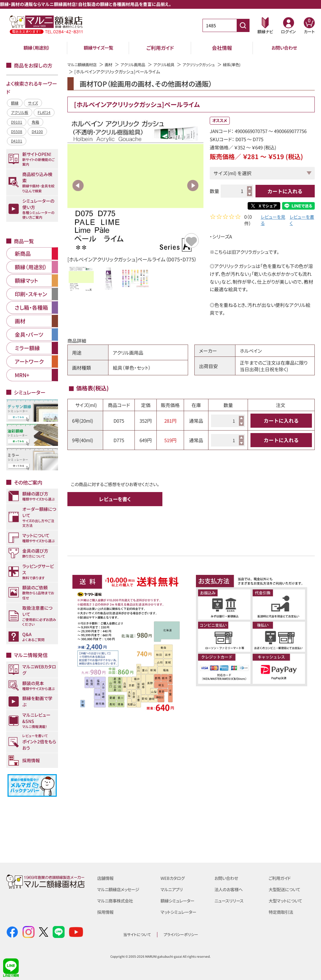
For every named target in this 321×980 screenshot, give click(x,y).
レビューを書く (300, 221)
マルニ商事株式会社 (118, 900)
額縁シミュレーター (180, 900)
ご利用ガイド (160, 48)
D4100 (37, 131)
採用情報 (107, 912)
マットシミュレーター (181, 912)
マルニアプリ (173, 889)
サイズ (33, 103)
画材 (114, 64)
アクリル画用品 (141, 64)
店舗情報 (107, 878)
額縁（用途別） (37, 48)
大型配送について (287, 889)
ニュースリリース (231, 900)
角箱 (35, 122)
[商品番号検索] (243, 25)
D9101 (17, 122)
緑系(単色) (252, 64)
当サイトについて (137, 934)
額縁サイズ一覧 (98, 48)
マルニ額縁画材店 (84, 64)
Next (193, 185)
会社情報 (222, 48)
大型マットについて (288, 900)
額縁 (15, 103)
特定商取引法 (283, 912)
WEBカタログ (174, 878)
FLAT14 (44, 112)
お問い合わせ (284, 48)
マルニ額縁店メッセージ (121, 889)
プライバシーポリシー (181, 934)
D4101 (17, 141)
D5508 (17, 131)
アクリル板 (20, 112)
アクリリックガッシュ (214, 64)
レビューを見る (271, 221)
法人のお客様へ (231, 889)
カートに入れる (285, 191)
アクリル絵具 (175, 64)
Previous (78, 185)
